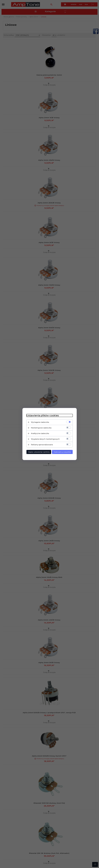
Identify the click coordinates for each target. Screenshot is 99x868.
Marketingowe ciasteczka (41, 428)
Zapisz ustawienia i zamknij (39, 452)
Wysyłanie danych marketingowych (45, 439)
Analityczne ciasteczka (40, 433)
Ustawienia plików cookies (43, 415)
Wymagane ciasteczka (40, 422)
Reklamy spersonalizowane (42, 445)
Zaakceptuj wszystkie (62, 452)
